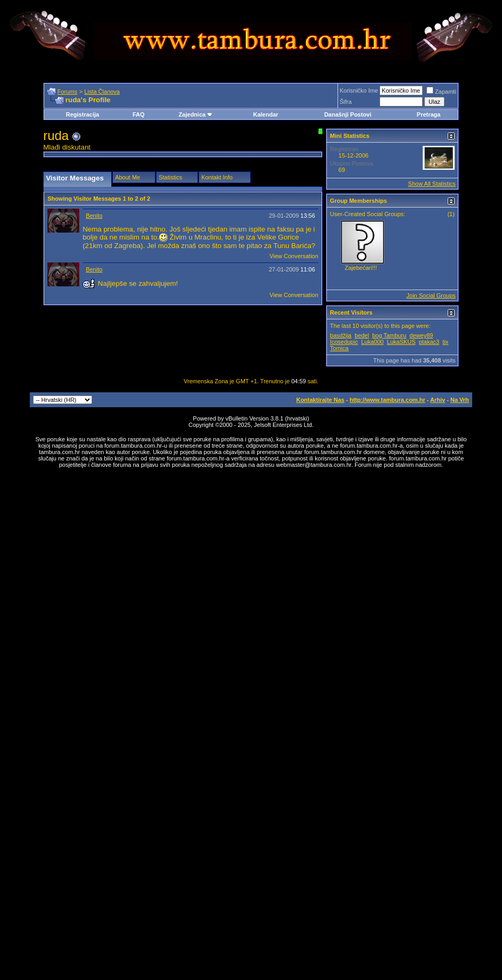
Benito (94, 216)
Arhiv (438, 400)
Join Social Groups (431, 295)
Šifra (346, 102)
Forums (67, 92)
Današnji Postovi (348, 114)
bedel (362, 335)
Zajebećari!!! (361, 268)
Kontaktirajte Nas (320, 400)
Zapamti (441, 92)
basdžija (341, 335)
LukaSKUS (401, 342)
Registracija (83, 114)
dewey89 (421, 335)
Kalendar (265, 114)
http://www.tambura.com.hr (388, 400)
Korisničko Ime (359, 90)
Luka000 (373, 342)
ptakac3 (429, 342)
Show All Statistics (432, 184)
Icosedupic (344, 342)
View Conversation (294, 256)
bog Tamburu (389, 335)
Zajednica (196, 114)
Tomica (339, 348)
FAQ (139, 114)
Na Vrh (460, 400)
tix (445, 342)
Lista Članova (102, 92)
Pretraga (429, 114)
